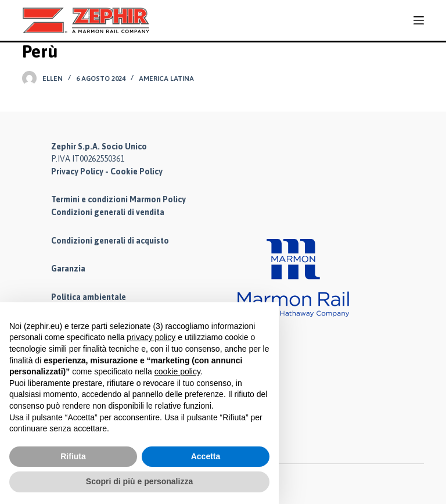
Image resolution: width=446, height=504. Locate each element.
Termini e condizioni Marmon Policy (118, 199)
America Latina (166, 78)
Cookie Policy (136, 171)
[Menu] (419, 20)
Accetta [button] (206, 456)
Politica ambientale (89, 298)
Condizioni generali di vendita (108, 212)
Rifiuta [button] (73, 456)
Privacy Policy (77, 171)
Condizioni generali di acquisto (110, 241)
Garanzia (68, 269)
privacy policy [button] (151, 337)
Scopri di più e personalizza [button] (139, 481)
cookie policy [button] (177, 371)
